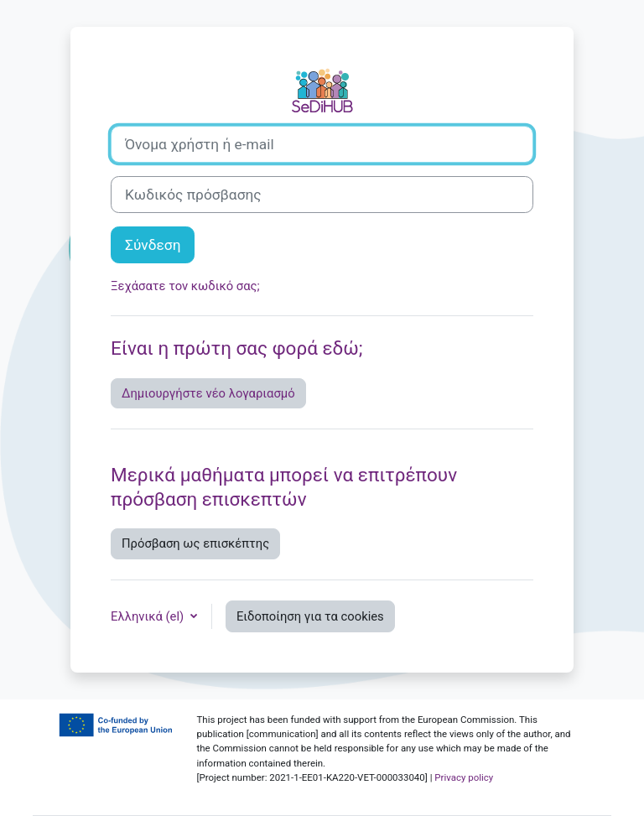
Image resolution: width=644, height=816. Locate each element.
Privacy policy (464, 777)
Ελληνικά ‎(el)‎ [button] (149, 616)
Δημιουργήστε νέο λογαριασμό (208, 393)
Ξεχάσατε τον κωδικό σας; (185, 286)
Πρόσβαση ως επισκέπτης (195, 543)
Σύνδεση (153, 245)
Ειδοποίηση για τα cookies (310, 616)
